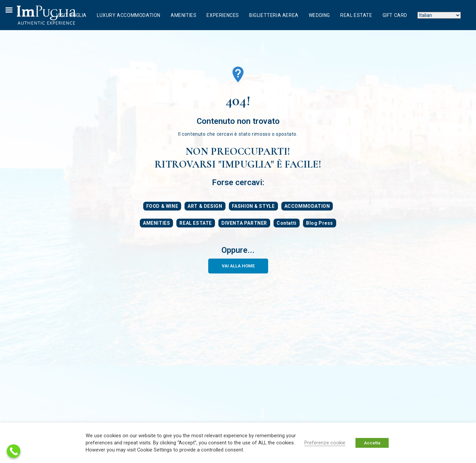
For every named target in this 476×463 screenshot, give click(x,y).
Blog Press (320, 223)
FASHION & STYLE (253, 206)
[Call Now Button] (14, 451)
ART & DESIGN (205, 206)
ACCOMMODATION (307, 206)
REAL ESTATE (196, 223)
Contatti (287, 223)
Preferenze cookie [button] (325, 443)
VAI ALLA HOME (238, 266)
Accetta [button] (372, 443)
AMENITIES (156, 223)
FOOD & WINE (162, 206)
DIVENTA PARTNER (244, 223)
